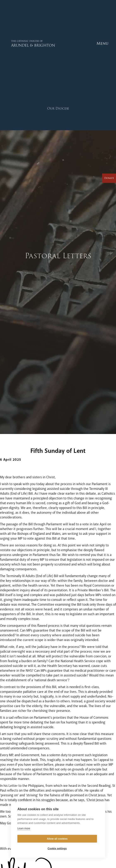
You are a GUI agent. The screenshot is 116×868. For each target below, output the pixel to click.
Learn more (24, 828)
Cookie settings (57, 849)
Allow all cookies (57, 839)
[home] (23, 43)
